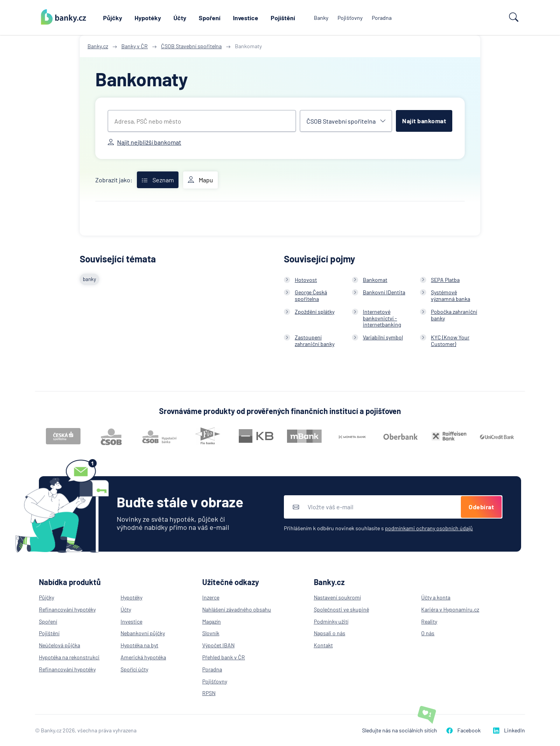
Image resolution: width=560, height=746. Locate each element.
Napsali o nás (330, 633)
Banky (321, 18)
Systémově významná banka (451, 295)
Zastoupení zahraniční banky (315, 341)
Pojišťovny (350, 18)
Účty (180, 18)
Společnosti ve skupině (341, 609)
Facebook (464, 730)
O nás (428, 633)
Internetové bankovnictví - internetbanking (382, 318)
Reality (429, 621)
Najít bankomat (424, 121)
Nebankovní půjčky (143, 633)
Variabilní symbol (383, 337)
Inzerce (211, 597)
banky (89, 279)
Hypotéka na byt (139, 645)
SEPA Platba (445, 280)
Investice (246, 18)
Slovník (211, 633)
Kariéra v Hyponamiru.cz (450, 609)
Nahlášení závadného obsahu (237, 609)
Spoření (210, 18)
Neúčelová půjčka (59, 645)
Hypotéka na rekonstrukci (69, 657)
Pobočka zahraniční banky (454, 315)
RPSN (209, 693)
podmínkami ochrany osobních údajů (429, 528)
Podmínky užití (331, 621)
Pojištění (283, 18)
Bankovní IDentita (384, 292)
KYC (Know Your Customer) (450, 341)
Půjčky (113, 18)
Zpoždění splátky (315, 312)
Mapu (200, 180)
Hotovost (306, 280)
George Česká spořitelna (311, 295)
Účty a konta (436, 597)
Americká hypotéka (143, 657)
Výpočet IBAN (218, 645)
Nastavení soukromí (337, 597)
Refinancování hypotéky (67, 609)
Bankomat (375, 280)
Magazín (212, 621)
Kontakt (323, 645)
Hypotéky (148, 18)
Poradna (382, 18)
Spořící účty (134, 669)
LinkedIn (509, 730)
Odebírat (481, 507)
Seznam (158, 180)
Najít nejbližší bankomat (144, 142)
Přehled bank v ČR (224, 657)
